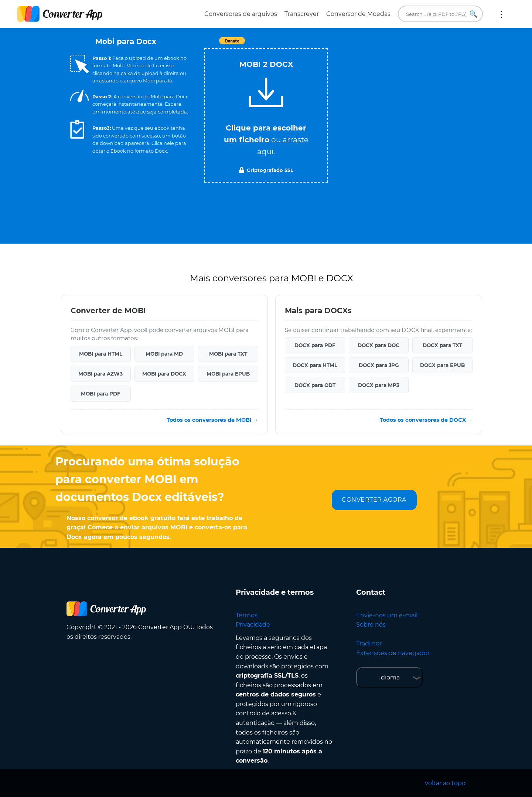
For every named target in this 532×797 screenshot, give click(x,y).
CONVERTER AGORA (374, 500)
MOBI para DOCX (164, 374)
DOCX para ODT (315, 385)
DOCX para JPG (379, 365)
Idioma (389, 677)
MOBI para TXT (228, 354)
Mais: (501, 14)
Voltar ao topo (445, 783)
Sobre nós (371, 625)
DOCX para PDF (315, 345)
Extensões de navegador (393, 653)
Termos (247, 615)
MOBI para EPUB (228, 374)
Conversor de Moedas (358, 14)
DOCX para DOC (378, 345)
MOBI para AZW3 (100, 374)
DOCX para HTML (315, 365)
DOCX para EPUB (442, 365)
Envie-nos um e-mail (387, 615)
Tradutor (369, 643)
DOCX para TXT (442, 345)
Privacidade (253, 625)
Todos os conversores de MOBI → (212, 420)
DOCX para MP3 (379, 385)
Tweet (308, 45)
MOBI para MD (164, 354)
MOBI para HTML (101, 354)
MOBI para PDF (101, 394)
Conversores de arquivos (241, 14)
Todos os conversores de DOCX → (426, 420)
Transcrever (302, 14)
